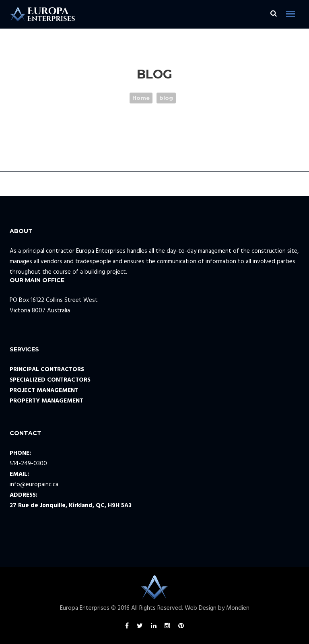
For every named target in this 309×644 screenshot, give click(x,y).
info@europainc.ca (34, 485)
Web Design (201, 608)
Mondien (238, 608)
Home (141, 98)
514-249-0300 (28, 464)
